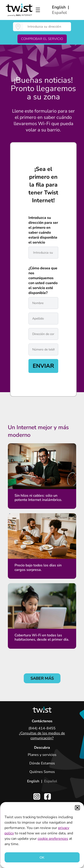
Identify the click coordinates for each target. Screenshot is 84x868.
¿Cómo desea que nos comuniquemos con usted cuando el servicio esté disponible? (43, 281)
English (59, 7)
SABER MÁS (42, 678)
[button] (77, 808)
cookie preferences (53, 839)
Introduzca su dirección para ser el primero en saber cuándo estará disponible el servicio (43, 230)
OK (42, 857)
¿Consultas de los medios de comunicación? (42, 736)
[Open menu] (38, 10)
